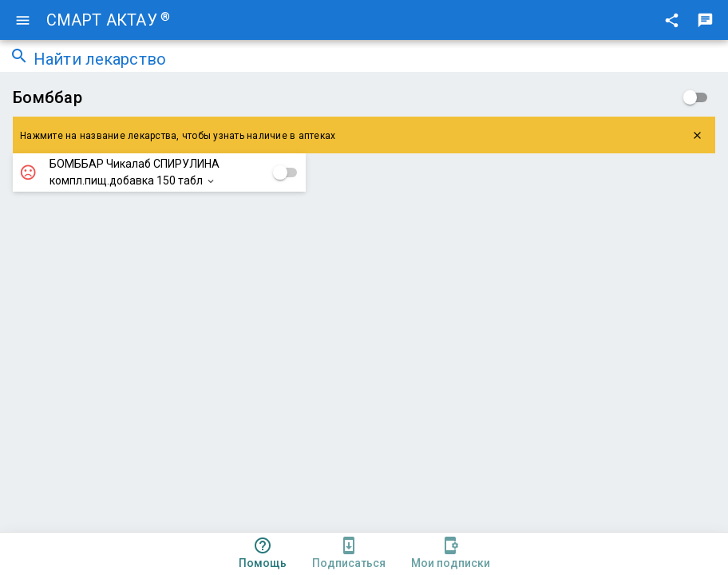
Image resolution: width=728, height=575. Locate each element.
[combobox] (376, 61)
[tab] (263, 554)
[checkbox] (696, 97)
